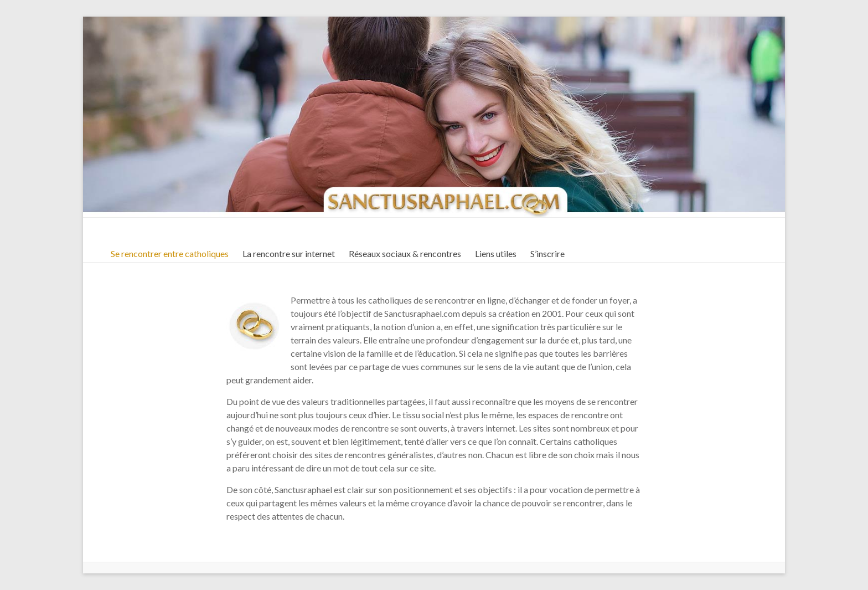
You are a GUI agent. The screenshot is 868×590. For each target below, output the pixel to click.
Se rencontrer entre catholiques (170, 253)
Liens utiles (496, 253)
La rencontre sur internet (289, 253)
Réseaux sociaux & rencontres (405, 253)
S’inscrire (547, 253)
